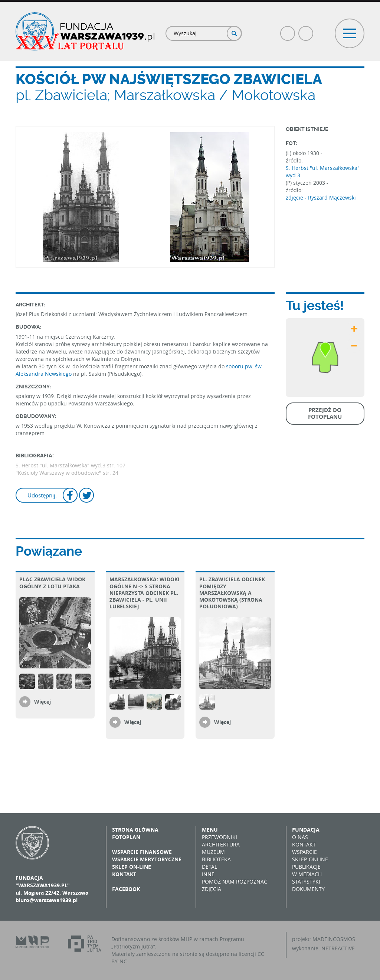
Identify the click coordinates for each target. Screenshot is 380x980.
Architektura (221, 844)
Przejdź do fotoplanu (325, 413)
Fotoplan (126, 837)
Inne (208, 874)
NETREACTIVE (338, 948)
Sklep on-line (132, 867)
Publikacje (306, 867)
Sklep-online (310, 859)
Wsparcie (304, 852)
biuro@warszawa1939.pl (47, 900)
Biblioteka (216, 859)
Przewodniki (220, 837)
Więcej (42, 702)
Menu (210, 830)
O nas (300, 837)
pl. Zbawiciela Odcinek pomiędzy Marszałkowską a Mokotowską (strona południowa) (232, 593)
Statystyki (306, 882)
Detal (209, 867)
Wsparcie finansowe (142, 852)
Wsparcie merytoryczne (147, 859)
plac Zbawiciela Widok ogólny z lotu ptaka (52, 583)
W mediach (307, 874)
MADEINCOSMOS (334, 939)
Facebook (288, 30)
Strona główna (135, 830)
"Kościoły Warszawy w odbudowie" (58, 473)
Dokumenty (308, 889)
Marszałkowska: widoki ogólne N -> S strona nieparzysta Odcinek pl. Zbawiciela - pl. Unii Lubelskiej (145, 593)
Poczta (306, 30)
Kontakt (124, 874)
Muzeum (213, 852)
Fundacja (306, 830)
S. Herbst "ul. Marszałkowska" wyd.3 (323, 172)
